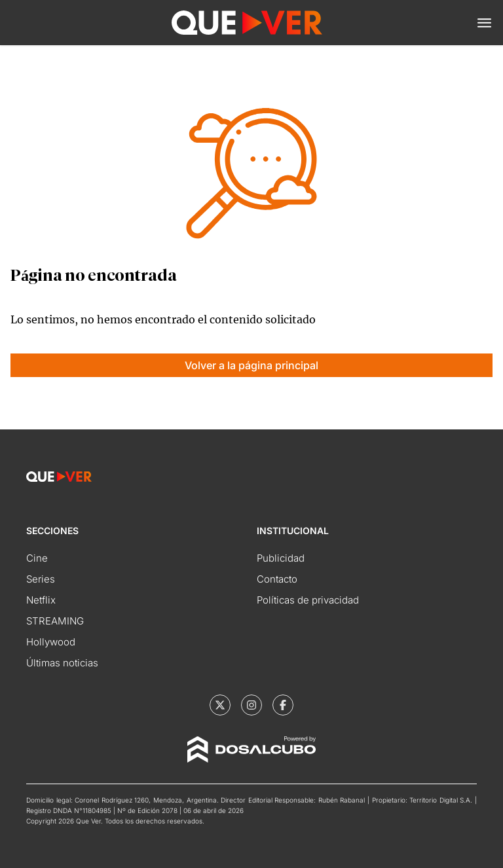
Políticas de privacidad (308, 600)
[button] (484, 23)
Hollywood (51, 642)
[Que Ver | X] (220, 705)
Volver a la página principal (251, 365)
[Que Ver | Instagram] (251, 705)
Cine (37, 558)
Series (41, 579)
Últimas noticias (62, 663)
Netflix (41, 600)
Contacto (277, 579)
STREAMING (55, 621)
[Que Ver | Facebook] (283, 705)
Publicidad (281, 558)
